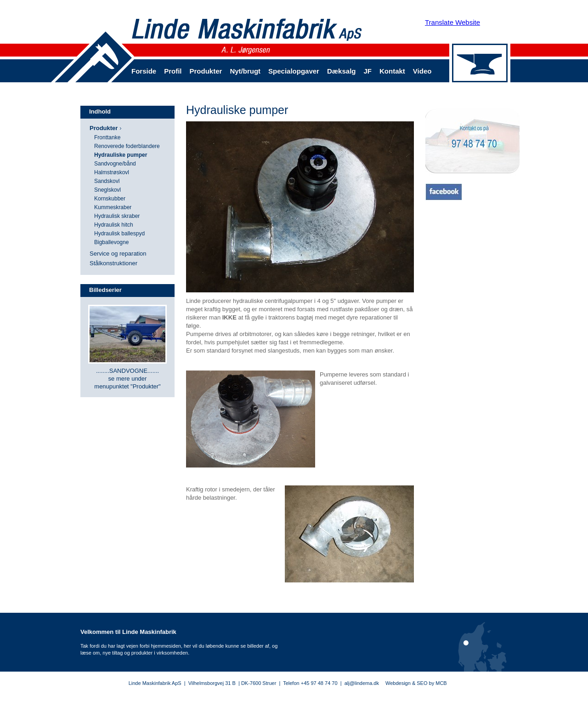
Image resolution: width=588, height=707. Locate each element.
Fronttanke (107, 137)
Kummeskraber (113, 207)
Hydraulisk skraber (117, 216)
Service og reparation (118, 254)
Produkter (206, 71)
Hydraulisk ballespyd (119, 234)
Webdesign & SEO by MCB (416, 683)
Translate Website (452, 22)
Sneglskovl (107, 190)
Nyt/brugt (245, 71)
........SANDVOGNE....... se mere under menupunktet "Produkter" (127, 379)
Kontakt (392, 71)
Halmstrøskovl (112, 172)
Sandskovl (107, 181)
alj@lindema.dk (362, 683)
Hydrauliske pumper (121, 155)
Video (422, 71)
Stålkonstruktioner (113, 263)
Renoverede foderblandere (127, 146)
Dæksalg (342, 71)
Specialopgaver (294, 71)
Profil (173, 71)
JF (367, 71)
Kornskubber (110, 199)
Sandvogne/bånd (115, 164)
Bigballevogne (111, 242)
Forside (144, 71)
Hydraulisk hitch (114, 225)
